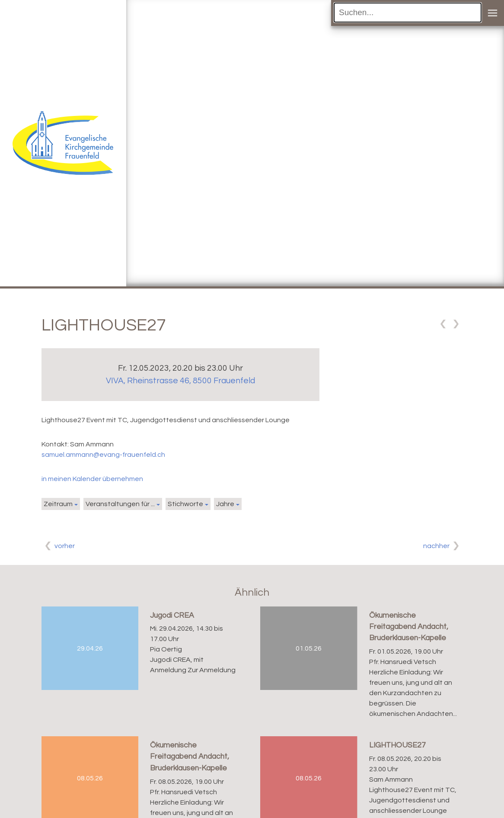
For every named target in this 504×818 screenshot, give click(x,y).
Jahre (225, 504)
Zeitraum (58, 504)
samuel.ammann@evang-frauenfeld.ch (103, 455)
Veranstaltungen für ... (120, 504)
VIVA (180, 381)
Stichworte (185, 504)
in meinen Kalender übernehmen (92, 479)
